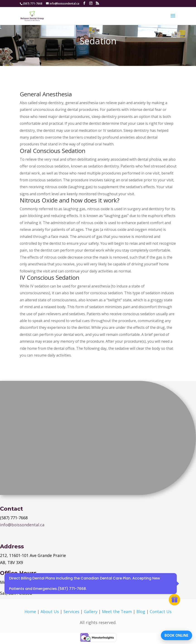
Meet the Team (117, 612)
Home (30, 612)
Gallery (91, 612)
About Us (50, 612)
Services (71, 612)
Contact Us (161, 612)
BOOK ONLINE (174, 634)
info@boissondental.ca (22, 525)
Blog (141, 612)
